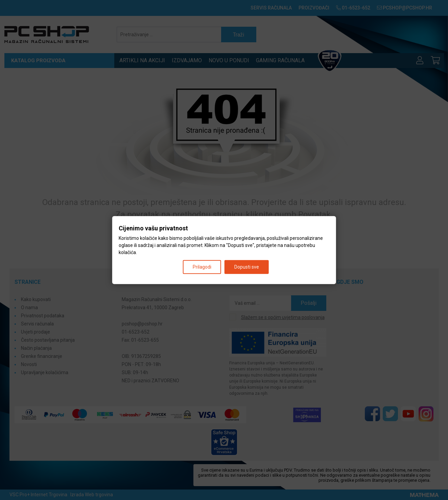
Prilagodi (202, 267)
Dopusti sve (247, 267)
